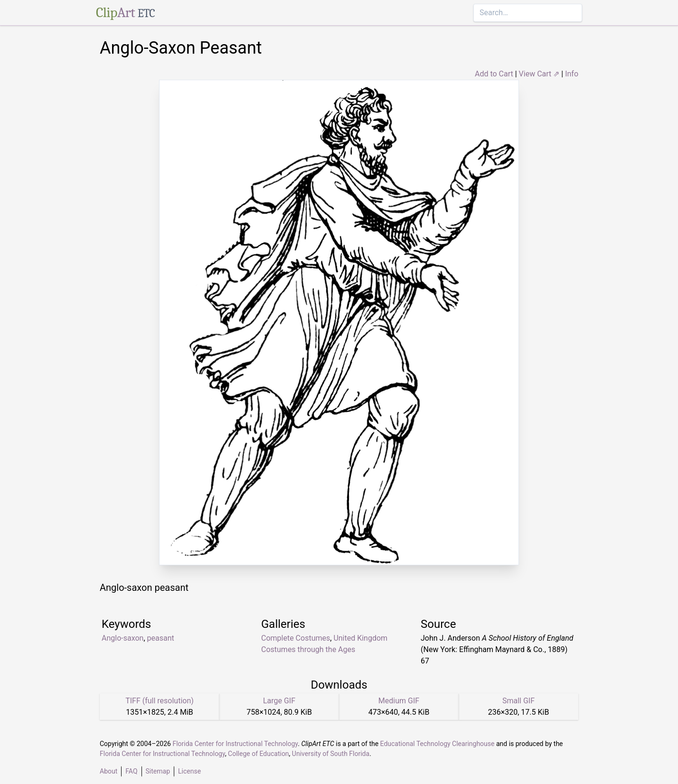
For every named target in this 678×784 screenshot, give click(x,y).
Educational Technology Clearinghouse (438, 744)
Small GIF (518, 701)
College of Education (259, 754)
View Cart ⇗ (539, 74)
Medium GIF (399, 701)
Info (572, 74)
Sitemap (158, 771)
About (108, 771)
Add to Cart (494, 74)
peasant (161, 638)
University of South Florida (331, 754)
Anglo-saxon (122, 638)
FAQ (131, 771)
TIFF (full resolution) (160, 701)
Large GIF (279, 701)
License (189, 771)
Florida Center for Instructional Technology (235, 744)
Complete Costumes (296, 638)
